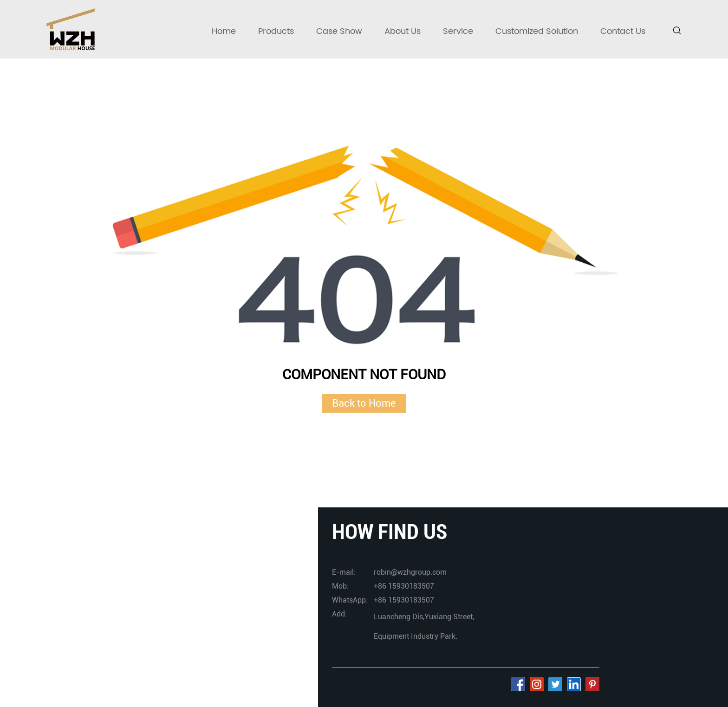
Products (276, 31)
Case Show (339, 31)
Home (224, 31)
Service (458, 31)
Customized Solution (537, 31)
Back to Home (364, 403)
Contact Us (623, 31)
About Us (403, 31)
